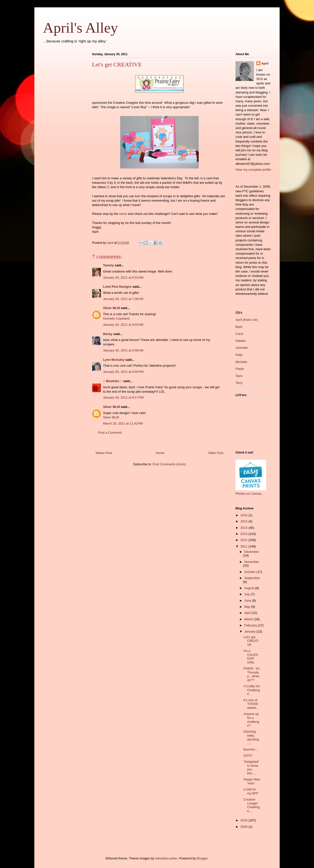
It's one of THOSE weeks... (251, 704)
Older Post (216, 453)
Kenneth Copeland (116, 318)
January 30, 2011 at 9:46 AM (123, 350)
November (252, 562)
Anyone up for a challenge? (251, 720)
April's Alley (80, 28)
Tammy (109, 265)
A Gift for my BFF (251, 791)
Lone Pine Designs (117, 287)
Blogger (202, 858)
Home (160, 453)
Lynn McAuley (114, 360)
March (249, 619)
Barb (239, 327)
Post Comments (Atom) (169, 464)
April (265, 63)
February (251, 625)
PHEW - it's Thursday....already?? (251, 674)
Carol (239, 334)
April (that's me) (247, 320)
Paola (240, 369)
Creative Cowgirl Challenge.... (251, 805)
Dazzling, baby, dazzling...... (251, 737)
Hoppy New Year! (252, 781)
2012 (244, 540)
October (250, 572)
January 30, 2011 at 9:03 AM (123, 325)
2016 (244, 515)
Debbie (241, 341)
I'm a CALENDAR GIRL (250, 657)
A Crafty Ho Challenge (251, 690)
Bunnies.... (251, 749)
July (248, 594)
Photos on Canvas (249, 494)
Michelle (241, 362)
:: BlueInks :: (113, 381)
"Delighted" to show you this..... (251, 767)
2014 (244, 528)
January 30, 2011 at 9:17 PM (123, 397)
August (250, 588)
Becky (108, 334)
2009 (244, 827)
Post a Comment (110, 433)
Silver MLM (111, 308)
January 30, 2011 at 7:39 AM (123, 299)
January (250, 631)
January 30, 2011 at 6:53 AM (123, 278)
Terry (239, 383)
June (248, 601)
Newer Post (104, 453)
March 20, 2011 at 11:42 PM (123, 423)
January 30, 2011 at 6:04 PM (123, 372)
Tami (239, 376)
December (252, 552)
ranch (123, 214)
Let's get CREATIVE (251, 641)
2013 (244, 534)
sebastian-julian (166, 858)
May (248, 607)
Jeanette (242, 348)
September (252, 578)
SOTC (248, 756)
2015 (244, 521)
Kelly (239, 355)
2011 (244, 546)
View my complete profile (253, 170)
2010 (244, 820)
